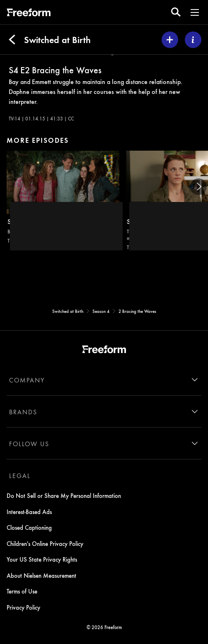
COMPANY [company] (27, 380)
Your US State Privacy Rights (42, 559)
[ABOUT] (193, 40)
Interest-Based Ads (29, 512)
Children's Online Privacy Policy (45, 543)
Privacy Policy (23, 607)
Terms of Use (22, 591)
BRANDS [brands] (23, 412)
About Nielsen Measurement (41, 575)
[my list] (170, 40)
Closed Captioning (29, 527)
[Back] (12, 40)
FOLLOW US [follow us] (29, 444)
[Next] (198, 187)
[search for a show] (176, 12)
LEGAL (20, 476)
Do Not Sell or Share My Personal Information (64, 495)
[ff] (29, 14)
